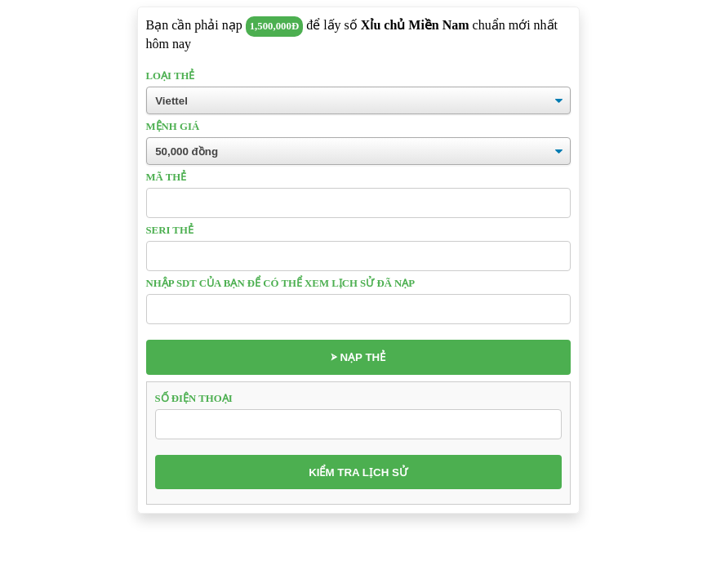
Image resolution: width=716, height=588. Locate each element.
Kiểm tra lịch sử (358, 472)
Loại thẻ (171, 76)
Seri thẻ (170, 230)
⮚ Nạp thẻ (358, 357)
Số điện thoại (194, 399)
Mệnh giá (173, 127)
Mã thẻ (167, 177)
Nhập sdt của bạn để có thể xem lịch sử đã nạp (281, 283)
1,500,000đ (274, 26)
